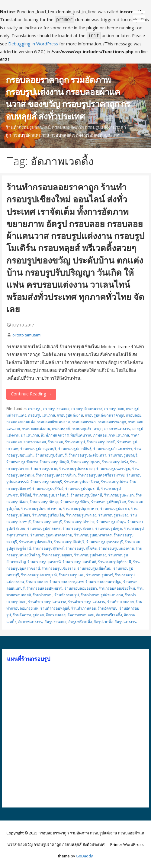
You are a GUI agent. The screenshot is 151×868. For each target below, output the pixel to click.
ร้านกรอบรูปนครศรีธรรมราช (101, 475)
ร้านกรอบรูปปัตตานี (86, 495)
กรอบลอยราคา (84, 422)
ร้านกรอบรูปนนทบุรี (46, 482)
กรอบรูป (35, 409)
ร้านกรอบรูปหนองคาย (116, 548)
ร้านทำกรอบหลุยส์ (55, 608)
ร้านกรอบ (55, 442)
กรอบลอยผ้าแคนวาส (53, 422)
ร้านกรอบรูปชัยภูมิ (54, 462)
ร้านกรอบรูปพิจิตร (75, 502)
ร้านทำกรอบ (43, 595)
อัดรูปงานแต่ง (55, 622)
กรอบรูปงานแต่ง (56, 409)
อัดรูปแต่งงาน (125, 622)
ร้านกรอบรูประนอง (81, 515)
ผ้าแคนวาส (30, 435)
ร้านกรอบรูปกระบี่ (101, 442)
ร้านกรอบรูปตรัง (115, 462)
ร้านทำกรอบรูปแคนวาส (47, 602)
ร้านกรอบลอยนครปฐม (103, 582)
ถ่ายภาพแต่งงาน (117, 429)
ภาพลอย (100, 435)
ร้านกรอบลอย (37, 582)
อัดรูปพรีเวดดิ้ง (80, 622)
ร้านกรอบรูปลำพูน (111, 522)
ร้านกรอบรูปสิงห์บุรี (69, 542)
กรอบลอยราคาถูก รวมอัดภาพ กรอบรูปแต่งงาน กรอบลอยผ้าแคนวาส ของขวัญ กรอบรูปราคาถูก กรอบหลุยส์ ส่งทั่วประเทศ (68, 98)
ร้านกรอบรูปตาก (44, 468)
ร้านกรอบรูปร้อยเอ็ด (48, 515)
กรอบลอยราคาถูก (112, 422)
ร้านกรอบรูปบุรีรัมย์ (48, 488)
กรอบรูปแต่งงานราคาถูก (104, 415)
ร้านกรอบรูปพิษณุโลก (109, 502)
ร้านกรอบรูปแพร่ (100, 575)
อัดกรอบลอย (56, 615)
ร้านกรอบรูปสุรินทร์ (48, 548)
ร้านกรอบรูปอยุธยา (57, 555)
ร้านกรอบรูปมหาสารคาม (41, 508)
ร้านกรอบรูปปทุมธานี (82, 488)
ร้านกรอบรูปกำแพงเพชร (113, 449)
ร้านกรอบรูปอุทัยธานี (114, 562)
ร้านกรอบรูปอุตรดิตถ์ (79, 562)
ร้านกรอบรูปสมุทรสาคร (93, 535)
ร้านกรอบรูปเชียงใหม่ (94, 568)
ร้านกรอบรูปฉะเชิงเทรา (87, 455)
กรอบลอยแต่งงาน (36, 429)
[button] (141, 12)
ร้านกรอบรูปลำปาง (79, 522)
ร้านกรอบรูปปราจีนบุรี (51, 495)
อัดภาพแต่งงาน (30, 622)
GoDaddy (84, 856)
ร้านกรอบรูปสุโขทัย (81, 548)
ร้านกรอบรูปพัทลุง (44, 502)
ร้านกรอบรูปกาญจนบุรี (38, 449)
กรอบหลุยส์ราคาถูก (87, 429)
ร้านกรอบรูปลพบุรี (47, 522)
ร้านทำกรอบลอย (120, 602)
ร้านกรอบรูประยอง (113, 515)
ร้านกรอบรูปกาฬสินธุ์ (75, 449)
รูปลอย (38, 615)
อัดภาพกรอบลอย (81, 615)
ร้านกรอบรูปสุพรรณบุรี (105, 542)
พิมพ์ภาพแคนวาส (55, 435)
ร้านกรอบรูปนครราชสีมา (56, 475)
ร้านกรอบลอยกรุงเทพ (67, 582)
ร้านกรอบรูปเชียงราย (59, 568)
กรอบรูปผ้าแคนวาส (87, 409)
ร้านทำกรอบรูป (67, 595)
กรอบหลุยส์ (61, 429)
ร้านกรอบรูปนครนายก (77, 468)
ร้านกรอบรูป (75, 442)
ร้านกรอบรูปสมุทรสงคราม (51, 535)
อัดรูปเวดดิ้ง (103, 622)
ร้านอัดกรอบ (108, 608)
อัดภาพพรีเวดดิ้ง (109, 615)
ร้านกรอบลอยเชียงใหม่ (117, 588)
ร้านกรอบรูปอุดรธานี (44, 562)
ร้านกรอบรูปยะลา (115, 508)
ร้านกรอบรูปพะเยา (119, 495)
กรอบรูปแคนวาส (42, 415)
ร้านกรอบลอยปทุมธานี (45, 588)
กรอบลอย (134, 415)
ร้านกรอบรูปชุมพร (85, 462)
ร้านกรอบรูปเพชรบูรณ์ (39, 575)
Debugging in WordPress (33, 44)
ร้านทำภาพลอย (83, 608)
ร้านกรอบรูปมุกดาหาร (81, 508)
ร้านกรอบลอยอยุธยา (81, 588)
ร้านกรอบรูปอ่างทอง (90, 555)
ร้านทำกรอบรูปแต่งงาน (87, 602)
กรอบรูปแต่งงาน (70, 415)
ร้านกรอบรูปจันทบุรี (51, 455)
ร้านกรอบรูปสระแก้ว (35, 542)
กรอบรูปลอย (114, 409)
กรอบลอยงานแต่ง (21, 422)
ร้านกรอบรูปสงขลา (78, 528)
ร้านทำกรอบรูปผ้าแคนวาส (102, 595)
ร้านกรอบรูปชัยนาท (22, 462)
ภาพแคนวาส (119, 435)
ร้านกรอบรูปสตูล (109, 528)
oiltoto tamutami (27, 335)
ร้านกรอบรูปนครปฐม (113, 468)
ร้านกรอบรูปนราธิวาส (82, 482)
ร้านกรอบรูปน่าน (114, 482)
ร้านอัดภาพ (22, 615)
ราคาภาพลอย (35, 442)
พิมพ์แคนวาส (81, 435)
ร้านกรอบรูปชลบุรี (123, 455)
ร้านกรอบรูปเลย (71, 575)
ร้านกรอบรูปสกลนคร (44, 528)
